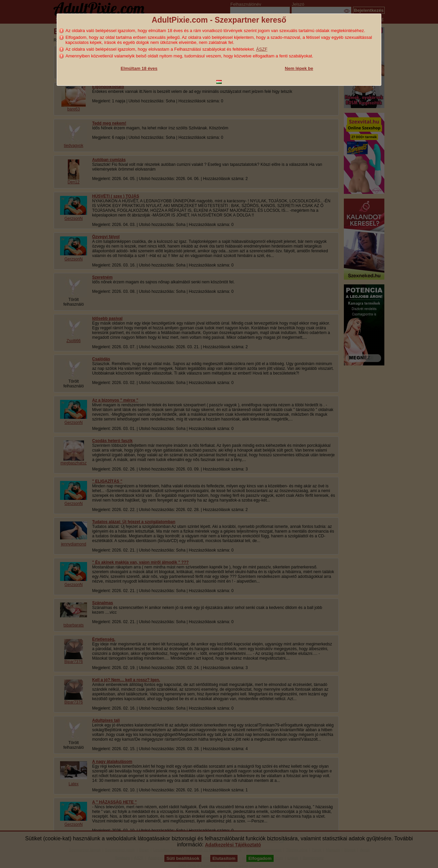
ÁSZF (262, 49)
